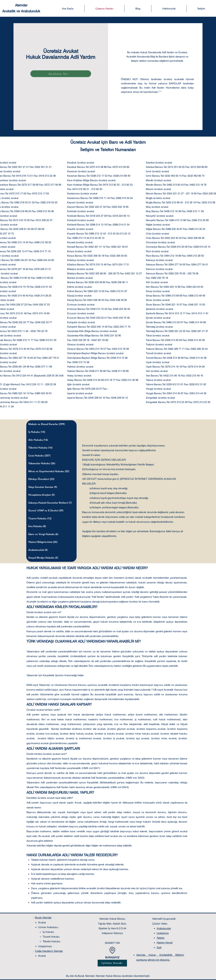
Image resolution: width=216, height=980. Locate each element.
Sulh (159, 947)
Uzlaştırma (163, 933)
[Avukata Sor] (61, 74)
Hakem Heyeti (165, 943)
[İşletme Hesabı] (112, 963)
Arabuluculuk (164, 928)
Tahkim (161, 938)
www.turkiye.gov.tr (108, 479)
